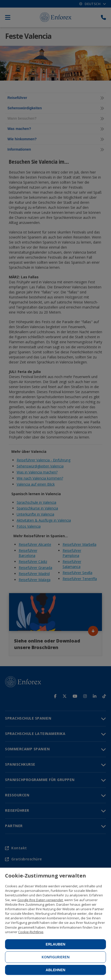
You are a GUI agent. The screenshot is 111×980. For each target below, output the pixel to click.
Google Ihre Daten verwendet (40, 900)
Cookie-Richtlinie (31, 932)
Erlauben (55, 944)
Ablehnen (55, 970)
